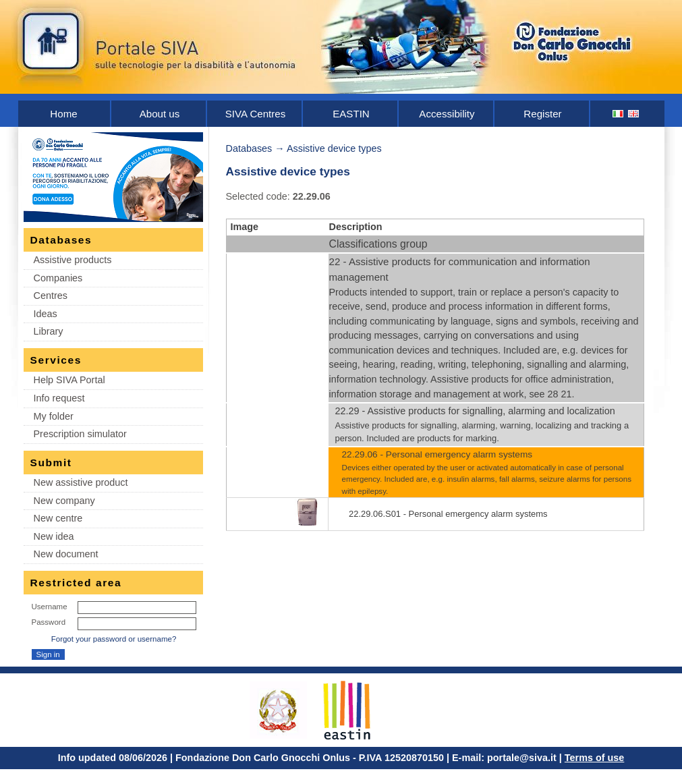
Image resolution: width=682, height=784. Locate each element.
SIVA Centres (256, 114)
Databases (249, 148)
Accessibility (447, 114)
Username (50, 607)
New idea (54, 536)
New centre (58, 518)
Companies (58, 278)
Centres (51, 296)
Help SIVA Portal (69, 380)
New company (64, 501)
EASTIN (351, 114)
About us (160, 114)
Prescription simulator (80, 434)
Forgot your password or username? (114, 639)
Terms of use (595, 758)
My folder (54, 416)
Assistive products (73, 260)
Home (63, 114)
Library (49, 331)
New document (66, 554)
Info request (59, 398)
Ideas (46, 314)
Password (49, 622)
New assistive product (81, 482)
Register (542, 114)
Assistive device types (334, 148)
